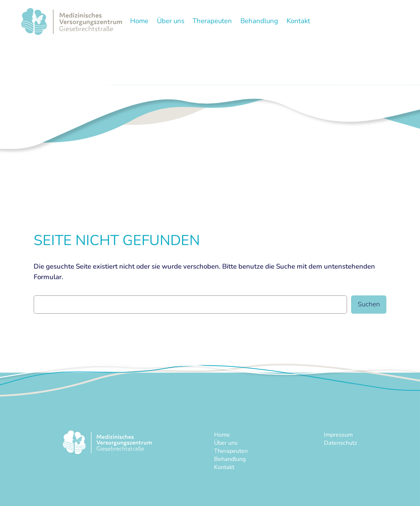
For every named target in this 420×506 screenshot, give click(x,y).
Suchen (369, 304)
